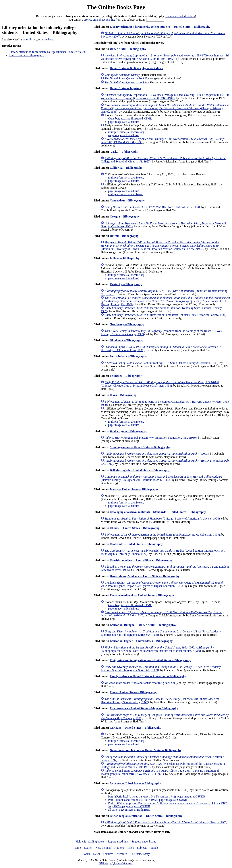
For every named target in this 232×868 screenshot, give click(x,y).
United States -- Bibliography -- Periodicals (137, 68)
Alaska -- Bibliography (124, 152)
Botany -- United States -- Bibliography (134, 489)
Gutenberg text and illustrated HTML (130, 118)
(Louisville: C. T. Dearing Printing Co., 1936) (165, 301)
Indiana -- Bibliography (125, 258)
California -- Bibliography (126, 168)
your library (30, 39)
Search (88, 848)
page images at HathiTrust (123, 122)
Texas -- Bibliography (123, 395)
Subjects (142, 848)
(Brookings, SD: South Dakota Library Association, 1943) (161, 363)
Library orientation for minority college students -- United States (47, 52)
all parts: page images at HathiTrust (129, 810)
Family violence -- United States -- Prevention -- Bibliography (148, 676)
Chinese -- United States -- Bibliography (135, 528)
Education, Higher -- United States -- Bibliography (141, 641)
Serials (154, 848)
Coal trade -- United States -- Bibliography (136, 544)
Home (77, 848)
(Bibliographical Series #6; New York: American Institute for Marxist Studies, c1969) (157, 649)
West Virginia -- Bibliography (128, 431)
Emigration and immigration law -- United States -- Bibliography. (151, 660)
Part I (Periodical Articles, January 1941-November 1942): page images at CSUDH (157, 797)
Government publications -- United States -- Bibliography (146, 750)
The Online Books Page (116, 7)
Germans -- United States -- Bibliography (135, 728)
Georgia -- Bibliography (125, 216)
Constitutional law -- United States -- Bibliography (141, 560)
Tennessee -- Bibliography (126, 376)
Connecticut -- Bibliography (127, 200)
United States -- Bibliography (27, 55)
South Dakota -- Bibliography (128, 356)
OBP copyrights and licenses (116, 863)
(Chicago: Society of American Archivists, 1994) (162, 519)
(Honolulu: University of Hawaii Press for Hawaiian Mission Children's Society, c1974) (160, 246)
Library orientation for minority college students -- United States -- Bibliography (160, 27)
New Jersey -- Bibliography (127, 324)
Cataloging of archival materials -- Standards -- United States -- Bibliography (158, 512)
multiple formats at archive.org (126, 132)
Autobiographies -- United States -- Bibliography (140, 447)
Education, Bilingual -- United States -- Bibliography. (143, 625)
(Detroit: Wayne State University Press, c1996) (165, 822)
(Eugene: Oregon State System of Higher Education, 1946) (162, 584)
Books (86, 854)
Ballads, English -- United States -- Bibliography (140, 470)
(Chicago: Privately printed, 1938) (165, 108)
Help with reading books (90, 841)
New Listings (103, 848)
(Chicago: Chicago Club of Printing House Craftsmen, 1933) (160, 384)
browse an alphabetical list (99, 20)
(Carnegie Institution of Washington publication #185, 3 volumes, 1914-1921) (160, 772)
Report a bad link (118, 841)
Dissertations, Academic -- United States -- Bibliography (145, 576)
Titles (130, 848)
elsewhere (47, 39)
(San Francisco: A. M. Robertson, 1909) (162, 535)
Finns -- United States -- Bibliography (133, 692)
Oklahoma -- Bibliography (126, 340)
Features (108, 854)
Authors (119, 848)
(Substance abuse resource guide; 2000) (141, 683)
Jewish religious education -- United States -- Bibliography (146, 816)
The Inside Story (140, 854)
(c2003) (157, 454)
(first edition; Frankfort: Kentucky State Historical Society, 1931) (166, 315)
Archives (122, 854)
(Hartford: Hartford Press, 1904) (152, 207)
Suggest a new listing (144, 841)
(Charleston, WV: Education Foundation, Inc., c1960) (151, 438)
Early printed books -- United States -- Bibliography (142, 595)
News (96, 854)
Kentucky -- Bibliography (126, 284)
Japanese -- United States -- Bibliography (135, 783)
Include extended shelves (180, 16)
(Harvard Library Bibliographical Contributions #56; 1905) (162, 478)
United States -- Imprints (125, 88)
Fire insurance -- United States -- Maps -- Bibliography (144, 708)
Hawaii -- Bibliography (124, 236)
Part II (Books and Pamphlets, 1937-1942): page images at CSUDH (148, 800)
